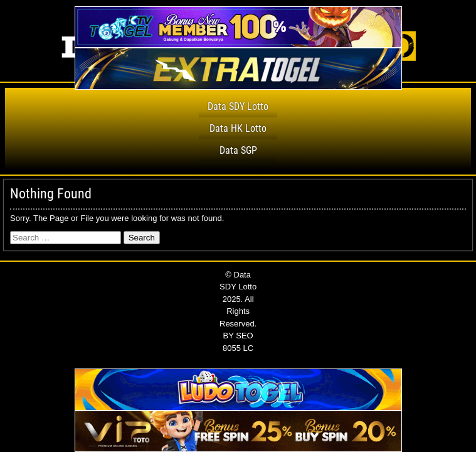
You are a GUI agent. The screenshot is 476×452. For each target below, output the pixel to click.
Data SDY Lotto (238, 106)
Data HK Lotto (238, 128)
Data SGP (238, 150)
